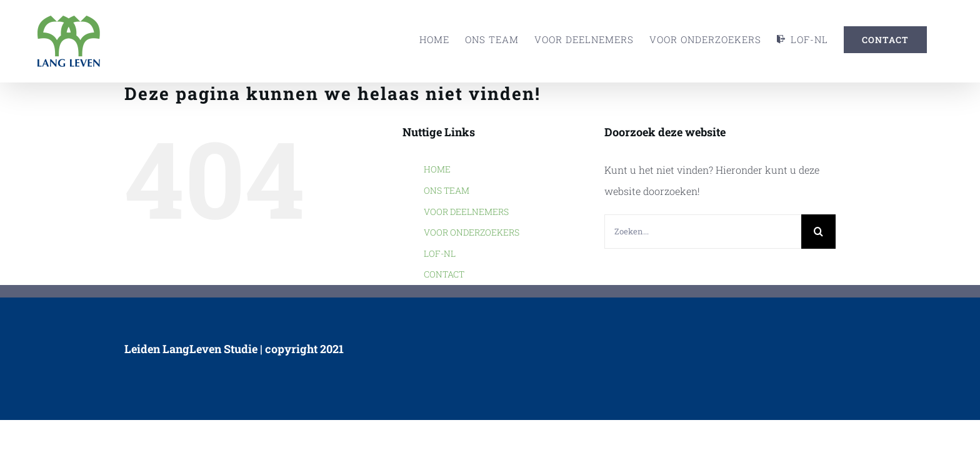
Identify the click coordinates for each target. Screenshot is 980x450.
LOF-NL (440, 253)
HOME (437, 169)
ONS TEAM (447, 190)
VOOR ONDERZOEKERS (472, 232)
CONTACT (444, 274)
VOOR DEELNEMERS (466, 212)
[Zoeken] (818, 232)
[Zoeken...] (703, 232)
